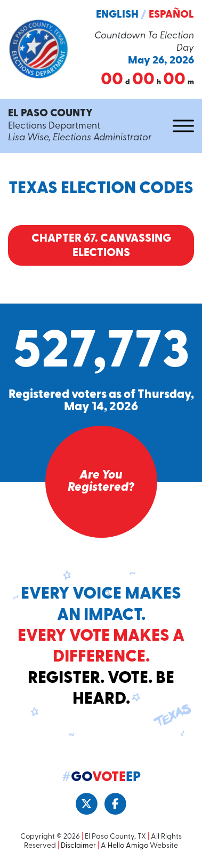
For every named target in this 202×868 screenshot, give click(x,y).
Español (171, 15)
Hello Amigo (128, 846)
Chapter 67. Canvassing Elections (101, 246)
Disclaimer (78, 846)
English (117, 15)
